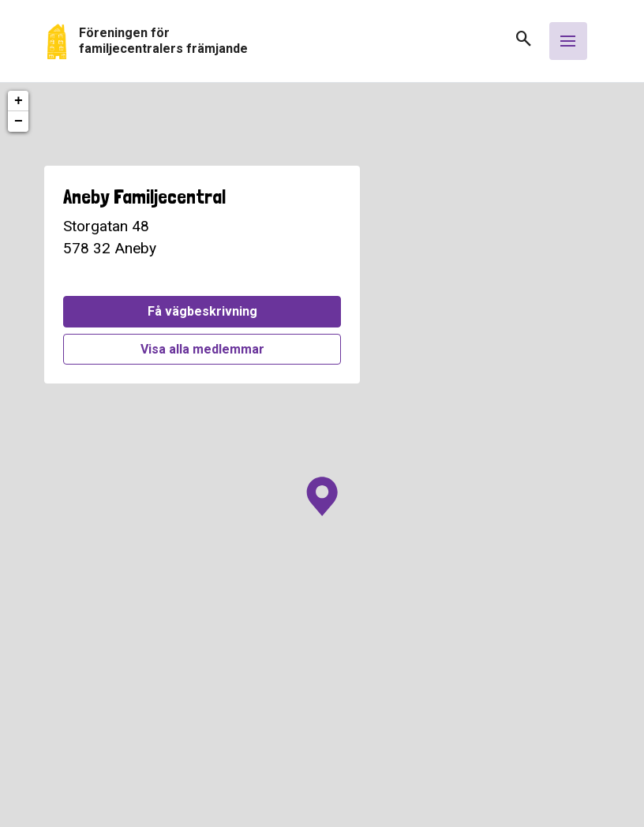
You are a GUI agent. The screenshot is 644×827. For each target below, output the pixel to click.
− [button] (19, 122)
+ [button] (19, 101)
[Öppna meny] (568, 41)
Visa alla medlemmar (202, 349)
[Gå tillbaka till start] (275, 41)
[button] (518, 44)
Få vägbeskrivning (202, 311)
